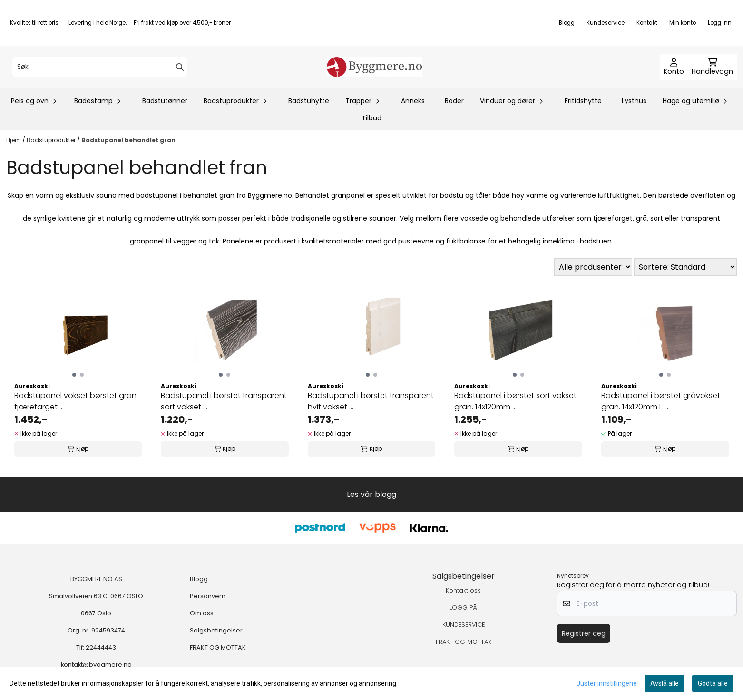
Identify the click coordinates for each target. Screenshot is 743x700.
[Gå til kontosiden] (674, 67)
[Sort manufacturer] (593, 267)
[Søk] (100, 67)
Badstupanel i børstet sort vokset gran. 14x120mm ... (515, 401)
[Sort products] (685, 267)
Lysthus (634, 101)
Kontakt (647, 23)
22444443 (101, 647)
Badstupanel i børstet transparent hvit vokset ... (371, 401)
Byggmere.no (270, 195)
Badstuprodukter (52, 140)
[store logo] (374, 67)
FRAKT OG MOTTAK (218, 647)
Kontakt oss (463, 590)
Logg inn (720, 23)
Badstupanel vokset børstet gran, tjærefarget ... (76, 401)
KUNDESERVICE (464, 625)
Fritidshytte (583, 101)
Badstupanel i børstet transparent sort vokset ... (224, 401)
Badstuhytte (309, 101)
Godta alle (713, 683)
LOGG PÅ (463, 608)
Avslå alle (665, 683)
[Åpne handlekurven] (712, 67)
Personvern (208, 596)
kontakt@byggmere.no (96, 665)
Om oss (202, 613)
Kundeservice (606, 23)
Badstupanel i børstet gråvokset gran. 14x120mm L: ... (661, 401)
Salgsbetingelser (216, 630)
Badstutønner (165, 101)
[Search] (180, 67)
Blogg (567, 23)
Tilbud (371, 118)
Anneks (413, 101)
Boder (454, 101)
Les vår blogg (371, 494)
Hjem (14, 140)
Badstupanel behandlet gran (128, 140)
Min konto (683, 23)
